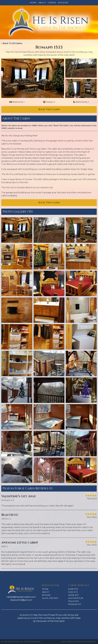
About (42, 3)
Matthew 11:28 (76, 598)
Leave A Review (50, 598)
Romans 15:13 (75, 604)
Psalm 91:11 (73, 601)
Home (33, 3)
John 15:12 (73, 589)
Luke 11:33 (73, 592)
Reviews (63, 3)
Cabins (52, 3)
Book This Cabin (49, 109)
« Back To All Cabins (12, 43)
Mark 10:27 (74, 595)
